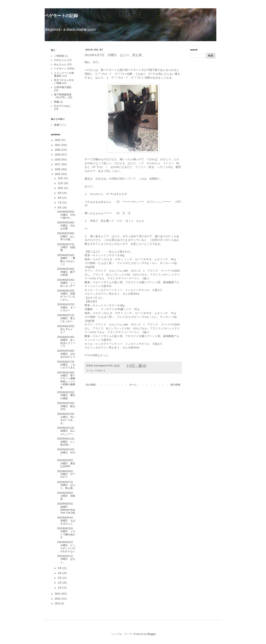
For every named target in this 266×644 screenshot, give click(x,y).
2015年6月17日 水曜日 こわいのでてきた (67, 365)
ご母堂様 (59, 56)
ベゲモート (100, 371)
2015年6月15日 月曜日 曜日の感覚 (67, 395)
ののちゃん (60, 60)
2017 (58, 164)
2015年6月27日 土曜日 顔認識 (67, 247)
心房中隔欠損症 (63, 87)
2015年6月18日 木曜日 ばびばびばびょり (67, 354)
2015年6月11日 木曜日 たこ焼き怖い (67, 442)
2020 (58, 150)
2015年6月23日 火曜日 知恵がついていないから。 (67, 295)
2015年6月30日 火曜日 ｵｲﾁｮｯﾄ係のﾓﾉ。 (67, 215)
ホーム (133, 385)
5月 (60, 568)
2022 (58, 140)
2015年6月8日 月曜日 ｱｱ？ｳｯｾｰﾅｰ (66, 474)
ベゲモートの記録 (61, 16)
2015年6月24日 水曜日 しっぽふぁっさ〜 (67, 283)
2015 (58, 174)
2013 (58, 599)
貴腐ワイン (60, 125)
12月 (61, 178)
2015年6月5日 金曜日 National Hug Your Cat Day (66, 508)
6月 (60, 208)
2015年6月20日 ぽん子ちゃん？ (67, 329)
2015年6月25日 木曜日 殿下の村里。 (67, 272)
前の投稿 (175, 385)
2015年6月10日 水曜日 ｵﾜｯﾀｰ (67, 453)
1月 (60, 588)
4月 (60, 573)
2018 (58, 160)
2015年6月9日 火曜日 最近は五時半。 (66, 463)
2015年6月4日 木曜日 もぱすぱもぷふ (66, 521)
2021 (58, 145)
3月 (60, 578)
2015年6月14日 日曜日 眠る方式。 (67, 406)
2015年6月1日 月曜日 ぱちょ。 (66, 559)
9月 (60, 193)
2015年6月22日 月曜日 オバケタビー (67, 307)
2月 (60, 583)
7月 (60, 203)
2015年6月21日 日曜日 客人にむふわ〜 (67, 318)
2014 (58, 594)
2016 (58, 169)
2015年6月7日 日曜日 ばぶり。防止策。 (66, 485)
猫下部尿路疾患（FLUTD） (63, 96)
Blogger (152, 634)
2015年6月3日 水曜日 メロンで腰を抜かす (66, 533)
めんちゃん (60, 64)
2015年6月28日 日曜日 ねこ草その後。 (67, 236)
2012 (58, 603)
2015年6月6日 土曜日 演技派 (66, 496)
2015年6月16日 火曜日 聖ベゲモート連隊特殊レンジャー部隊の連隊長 (67, 380)
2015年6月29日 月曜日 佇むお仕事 (67, 226)
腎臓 (57, 102)
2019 (58, 155)
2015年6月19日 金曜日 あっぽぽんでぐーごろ (67, 342)
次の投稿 (91, 385)
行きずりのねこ (63, 106)
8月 (60, 198)
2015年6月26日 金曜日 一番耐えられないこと (67, 260)
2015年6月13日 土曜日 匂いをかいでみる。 (67, 418)
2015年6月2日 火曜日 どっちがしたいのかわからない (66, 547)
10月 (61, 188)
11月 (61, 183)
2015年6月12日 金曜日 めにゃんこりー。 (67, 431)
